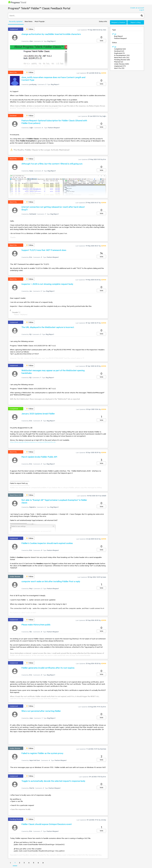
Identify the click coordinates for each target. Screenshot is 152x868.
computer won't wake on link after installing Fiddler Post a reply (51, 581)
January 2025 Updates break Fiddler (38, 414)
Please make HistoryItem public (36, 625)
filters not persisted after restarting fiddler (41, 711)
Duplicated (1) (119, 53)
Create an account (137, 8)
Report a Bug (136, 22)
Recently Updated (16, 21)
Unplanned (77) (120, 66)
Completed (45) (120, 49)
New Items (29, 21)
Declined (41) (119, 51)
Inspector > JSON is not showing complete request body (47, 284)
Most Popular (40, 21)
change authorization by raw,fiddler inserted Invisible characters (51, 34)
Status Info (103, 21)
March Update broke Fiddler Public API (39, 457)
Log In (142, 10)
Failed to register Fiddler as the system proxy (42, 753)
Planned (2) (119, 62)
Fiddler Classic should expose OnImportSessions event (47, 824)
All (115, 34)
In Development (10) (122, 55)
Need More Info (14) (122, 57)
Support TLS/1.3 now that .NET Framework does (44, 250)
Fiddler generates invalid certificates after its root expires (48, 668)
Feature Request (120, 38)
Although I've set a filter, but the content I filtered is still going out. (52, 164)
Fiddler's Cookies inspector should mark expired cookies (47, 543)
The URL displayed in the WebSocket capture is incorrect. (48, 327)
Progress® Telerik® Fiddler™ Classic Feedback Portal (39, 8)
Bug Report (118, 36)
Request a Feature (118, 22)
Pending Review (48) (122, 60)
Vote (101, 41)
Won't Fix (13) (119, 68)
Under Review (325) (122, 64)
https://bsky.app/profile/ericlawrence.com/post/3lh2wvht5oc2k (33, 442)
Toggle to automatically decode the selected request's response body (53, 781)
